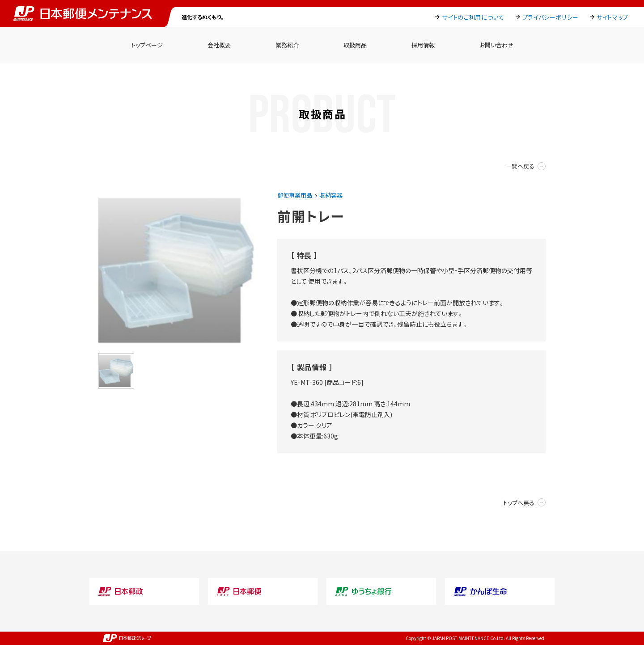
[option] (177, 270)
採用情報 (423, 45)
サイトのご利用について (473, 17)
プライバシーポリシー (551, 17)
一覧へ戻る (520, 166)
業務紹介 (287, 45)
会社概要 (219, 45)
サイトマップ (612, 17)
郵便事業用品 (295, 195)
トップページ (147, 45)
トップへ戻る (519, 503)
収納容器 (331, 195)
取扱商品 (355, 45)
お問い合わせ (496, 45)
